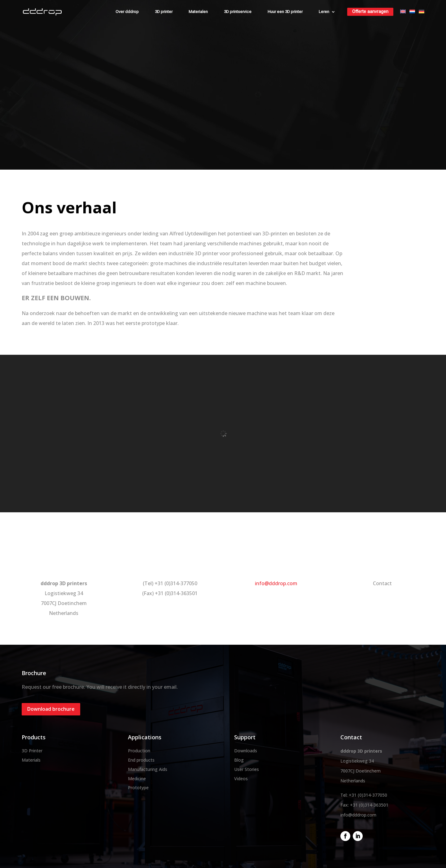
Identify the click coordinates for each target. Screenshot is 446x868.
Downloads (246, 751)
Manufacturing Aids (148, 769)
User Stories (247, 769)
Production (139, 751)
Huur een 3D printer (285, 12)
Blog (239, 760)
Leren (324, 12)
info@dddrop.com (276, 583)
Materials (31, 760)
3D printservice (238, 12)
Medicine (137, 779)
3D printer (164, 12)
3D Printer (32, 751)
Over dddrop (127, 12)
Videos (241, 779)
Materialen (198, 12)
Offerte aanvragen (370, 12)
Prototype (138, 788)
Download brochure (51, 709)
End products (141, 760)
